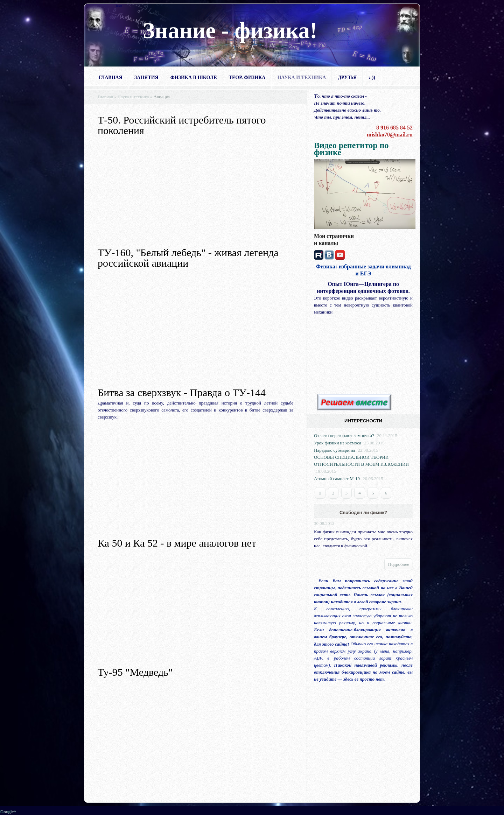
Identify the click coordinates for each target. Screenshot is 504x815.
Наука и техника (302, 78)
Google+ (8, 811)
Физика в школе (194, 78)
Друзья (347, 78)
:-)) (372, 78)
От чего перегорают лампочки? (344, 435)
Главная (111, 78)
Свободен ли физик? (363, 512)
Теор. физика (247, 78)
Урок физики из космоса (338, 443)
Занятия (146, 78)
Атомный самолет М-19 (337, 479)
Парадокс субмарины (334, 450)
